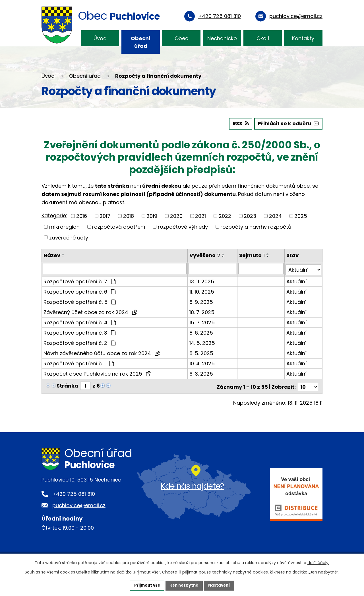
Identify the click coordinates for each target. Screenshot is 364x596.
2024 (275, 216)
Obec (181, 38)
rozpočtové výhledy (183, 227)
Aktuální (297, 280)
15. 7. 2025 (202, 321)
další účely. (318, 562)
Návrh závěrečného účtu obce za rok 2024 (102, 352)
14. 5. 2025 (202, 341)
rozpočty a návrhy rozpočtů (256, 227)
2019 (152, 216)
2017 (105, 216)
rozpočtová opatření (119, 227)
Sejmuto (253, 255)
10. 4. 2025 (202, 362)
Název (52, 255)
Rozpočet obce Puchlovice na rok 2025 (97, 372)
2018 (129, 216)
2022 (225, 216)
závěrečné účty (69, 237)
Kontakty (303, 38)
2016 (82, 216)
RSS (239, 123)
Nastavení (221, 585)
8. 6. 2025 (201, 331)
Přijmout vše (145, 585)
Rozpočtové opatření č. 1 (79, 362)
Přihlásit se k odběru (288, 123)
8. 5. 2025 (202, 352)
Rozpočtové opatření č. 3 (79, 331)
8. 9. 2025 (201, 300)
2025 (301, 216)
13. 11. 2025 (202, 280)
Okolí (263, 38)
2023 (250, 216)
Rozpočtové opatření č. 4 (80, 321)
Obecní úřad (141, 42)
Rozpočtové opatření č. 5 (80, 300)
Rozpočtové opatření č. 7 (79, 280)
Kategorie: (54, 215)
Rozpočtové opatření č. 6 (79, 290)
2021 (200, 216)
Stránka (67, 384)
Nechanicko (222, 38)
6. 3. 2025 (201, 372)
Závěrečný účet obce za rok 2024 (90, 311)
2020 (176, 216)
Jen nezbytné (184, 585)
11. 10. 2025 (202, 290)
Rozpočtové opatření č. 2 (79, 341)
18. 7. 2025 (202, 311)
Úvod (100, 38)
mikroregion (64, 227)
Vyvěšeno (205, 255)
